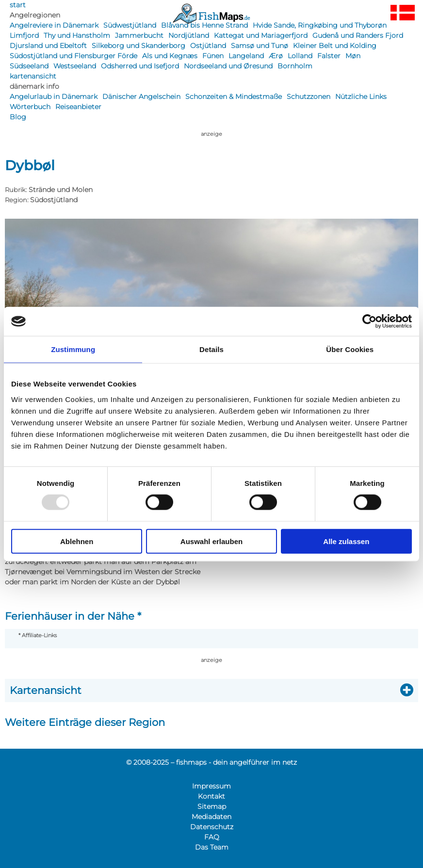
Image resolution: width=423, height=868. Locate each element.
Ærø (276, 56)
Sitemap (212, 806)
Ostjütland (208, 46)
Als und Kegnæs (170, 56)
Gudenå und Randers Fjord (358, 35)
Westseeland (75, 66)
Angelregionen (35, 15)
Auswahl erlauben (211, 541)
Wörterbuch (30, 107)
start (18, 5)
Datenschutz (212, 827)
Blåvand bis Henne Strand (204, 25)
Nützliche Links (361, 96)
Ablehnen (77, 541)
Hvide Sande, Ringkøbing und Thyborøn (320, 25)
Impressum (211, 786)
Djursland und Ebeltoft (48, 46)
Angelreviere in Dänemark (54, 25)
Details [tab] (211, 349)
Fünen (213, 56)
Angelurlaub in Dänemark (54, 96)
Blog (18, 117)
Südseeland (29, 66)
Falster (329, 56)
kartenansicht (33, 76)
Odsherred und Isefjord (140, 66)
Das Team (212, 847)
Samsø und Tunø (260, 46)
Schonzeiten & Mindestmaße (234, 96)
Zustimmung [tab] (73, 349)
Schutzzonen (309, 96)
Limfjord (24, 35)
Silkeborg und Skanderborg (138, 46)
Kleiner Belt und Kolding (335, 46)
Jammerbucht (139, 35)
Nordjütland (189, 35)
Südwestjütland (130, 25)
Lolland (300, 56)
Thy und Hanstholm (77, 35)
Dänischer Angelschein (141, 96)
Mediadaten (211, 817)
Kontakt (211, 796)
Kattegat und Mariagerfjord (261, 35)
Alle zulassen (346, 541)
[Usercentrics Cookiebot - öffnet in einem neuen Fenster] (369, 321)
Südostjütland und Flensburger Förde (73, 56)
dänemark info (34, 86)
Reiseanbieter (78, 107)
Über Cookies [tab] (350, 349)
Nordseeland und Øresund (228, 66)
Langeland (246, 56)
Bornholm (295, 66)
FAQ (212, 837)
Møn (353, 56)
